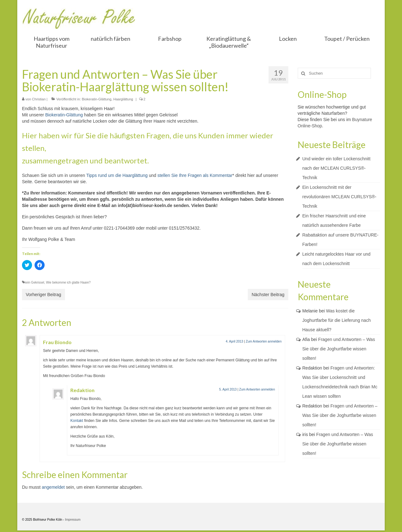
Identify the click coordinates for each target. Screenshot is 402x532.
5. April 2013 (228, 389)
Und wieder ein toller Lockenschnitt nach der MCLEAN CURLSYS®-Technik (337, 168)
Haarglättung (123, 99)
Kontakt (77, 421)
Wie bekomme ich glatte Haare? (68, 282)
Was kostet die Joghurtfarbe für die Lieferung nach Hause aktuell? (337, 320)
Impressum (73, 520)
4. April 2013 (235, 341)
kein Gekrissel (34, 282)
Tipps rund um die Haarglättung (117, 175)
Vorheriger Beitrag (43, 295)
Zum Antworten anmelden (264, 341)
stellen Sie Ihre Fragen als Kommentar (195, 175)
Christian (39, 99)
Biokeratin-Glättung (96, 99)
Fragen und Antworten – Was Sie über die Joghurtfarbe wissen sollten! (339, 349)
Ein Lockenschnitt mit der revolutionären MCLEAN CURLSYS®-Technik (340, 197)
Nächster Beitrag (268, 295)
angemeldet (53, 487)
